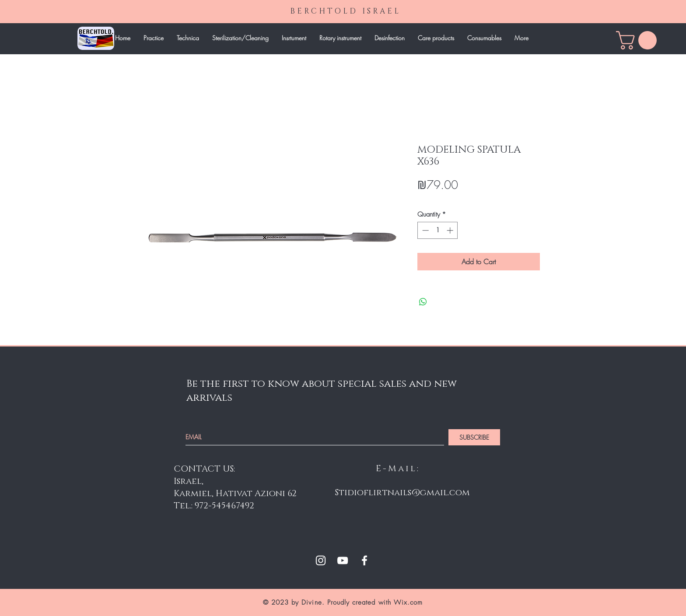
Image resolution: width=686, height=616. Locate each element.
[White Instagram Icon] (321, 560)
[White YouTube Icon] (343, 560)
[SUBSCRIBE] (474, 437)
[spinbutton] (438, 230)
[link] (639, 40)
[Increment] (451, 230)
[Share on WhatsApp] (423, 302)
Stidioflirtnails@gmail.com (402, 493)
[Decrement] (425, 230)
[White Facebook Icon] (364, 560)
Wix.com (408, 602)
